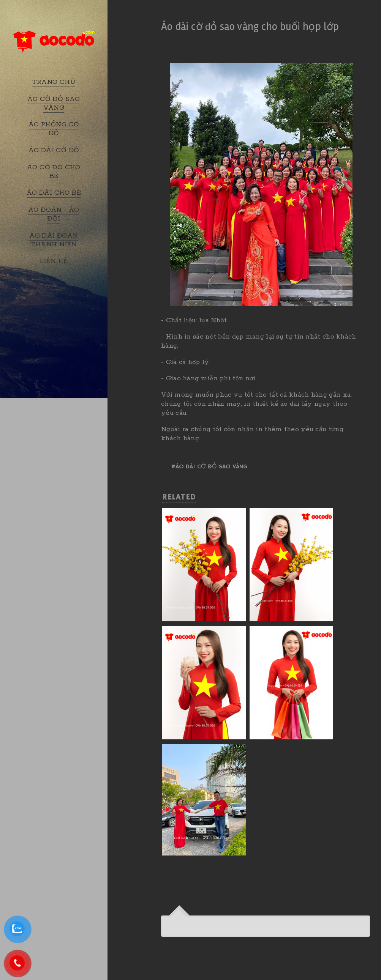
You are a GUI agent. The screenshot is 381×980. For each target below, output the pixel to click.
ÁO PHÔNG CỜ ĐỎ (54, 129)
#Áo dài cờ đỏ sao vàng (209, 467)
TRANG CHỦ (54, 82)
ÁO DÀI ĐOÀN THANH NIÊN (54, 240)
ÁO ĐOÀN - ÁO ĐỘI (54, 214)
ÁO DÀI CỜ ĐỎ (54, 150)
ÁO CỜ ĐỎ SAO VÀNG (54, 103)
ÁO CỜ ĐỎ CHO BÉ (54, 172)
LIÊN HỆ (54, 261)
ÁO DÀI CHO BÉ (54, 193)
